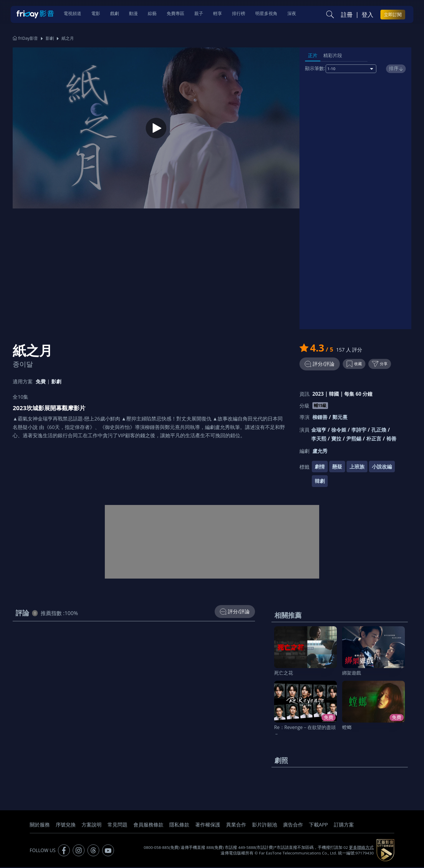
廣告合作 (293, 825)
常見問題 (117, 825)
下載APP (318, 825)
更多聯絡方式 (361, 848)
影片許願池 (265, 825)
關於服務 (40, 825)
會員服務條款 (148, 825)
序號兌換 (66, 825)
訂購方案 (344, 825)
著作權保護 (208, 825)
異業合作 (236, 825)
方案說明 (92, 825)
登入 (367, 15)
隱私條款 (179, 825)
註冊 (347, 15)
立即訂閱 (393, 15)
